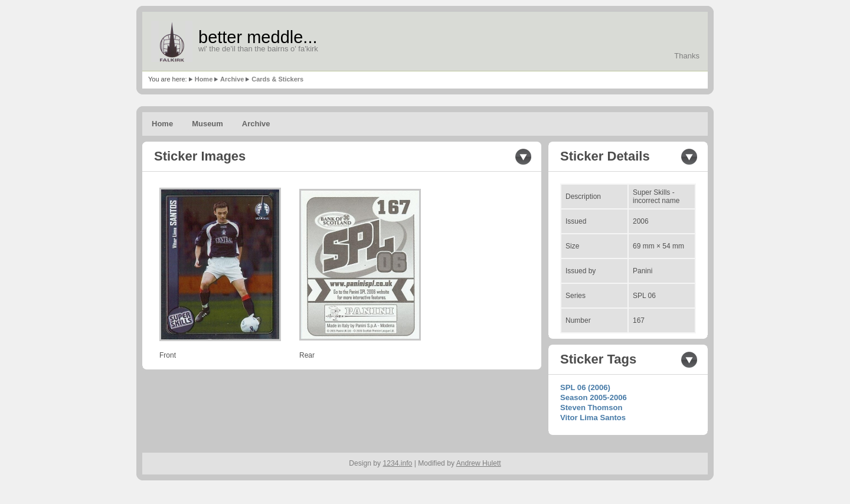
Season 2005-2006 (594, 397)
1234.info (398, 463)
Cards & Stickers (277, 79)
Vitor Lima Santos (593, 418)
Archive (232, 79)
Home (204, 79)
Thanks (687, 56)
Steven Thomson (591, 408)
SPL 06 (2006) (585, 387)
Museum (207, 124)
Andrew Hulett (479, 463)
